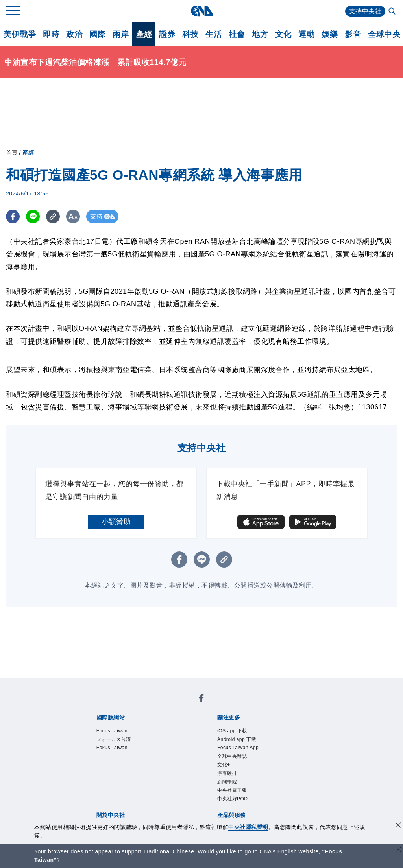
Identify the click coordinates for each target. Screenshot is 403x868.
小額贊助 (116, 522)
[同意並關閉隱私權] (398, 826)
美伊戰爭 (20, 34)
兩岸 (121, 34)
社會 (237, 34)
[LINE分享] (33, 217)
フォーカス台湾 (114, 739)
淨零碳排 (227, 773)
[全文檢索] (393, 12)
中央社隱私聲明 (248, 827)
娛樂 (330, 34)
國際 (97, 34)
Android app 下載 (237, 739)
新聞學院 (227, 782)
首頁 (12, 153)
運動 (306, 34)
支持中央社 (365, 11)
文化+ (224, 765)
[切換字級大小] (73, 217)
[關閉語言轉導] (398, 850)
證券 (167, 34)
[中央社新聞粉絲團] (201, 699)
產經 (144, 34)
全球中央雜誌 (232, 756)
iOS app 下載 (232, 731)
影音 (353, 34)
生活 (214, 34)
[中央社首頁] (202, 11)
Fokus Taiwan (112, 748)
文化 (283, 34)
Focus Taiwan (112, 731)
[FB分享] (13, 217)
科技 (190, 34)
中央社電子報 (232, 790)
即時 (51, 34)
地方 (260, 34)
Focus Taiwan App (238, 748)
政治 (74, 34)
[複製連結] (53, 217)
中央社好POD (233, 799)
